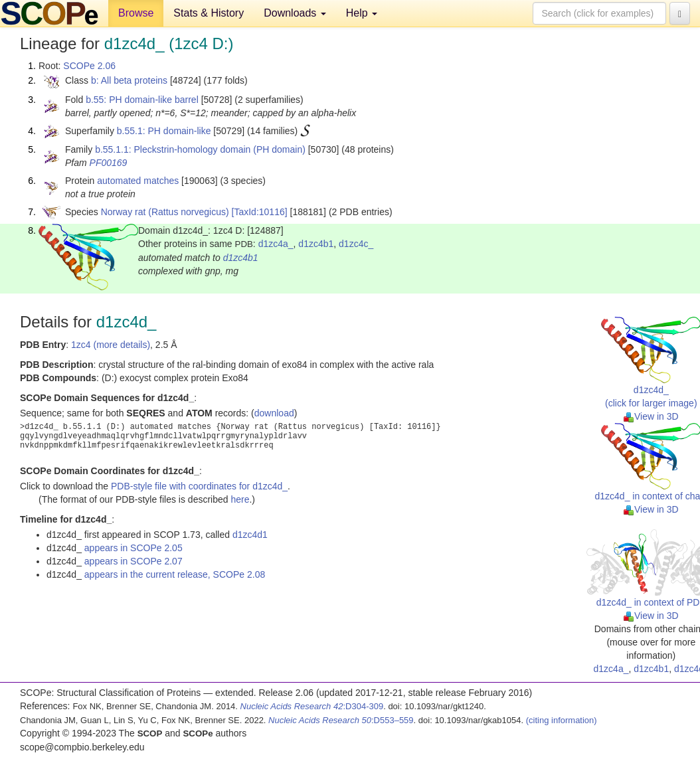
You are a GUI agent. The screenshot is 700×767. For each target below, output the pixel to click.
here (240, 499)
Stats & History (209, 13)
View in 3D (651, 416)
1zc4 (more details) (111, 345)
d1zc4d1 (250, 535)
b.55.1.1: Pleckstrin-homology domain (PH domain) (200, 149)
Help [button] (362, 13)
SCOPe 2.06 (89, 66)
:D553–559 (341, 720)
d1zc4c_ (356, 244)
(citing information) (562, 720)
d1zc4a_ (276, 244)
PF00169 (109, 163)
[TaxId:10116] (260, 212)
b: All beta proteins (129, 80)
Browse (136, 13)
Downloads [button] (295, 13)
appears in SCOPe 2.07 (133, 561)
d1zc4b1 (316, 244)
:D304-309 (312, 706)
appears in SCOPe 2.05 (133, 548)
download (274, 413)
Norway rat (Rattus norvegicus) (165, 212)
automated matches (138, 181)
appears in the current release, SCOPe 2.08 (175, 574)
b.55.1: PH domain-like (164, 131)
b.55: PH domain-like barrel (142, 100)
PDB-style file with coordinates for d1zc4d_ (199, 486)
